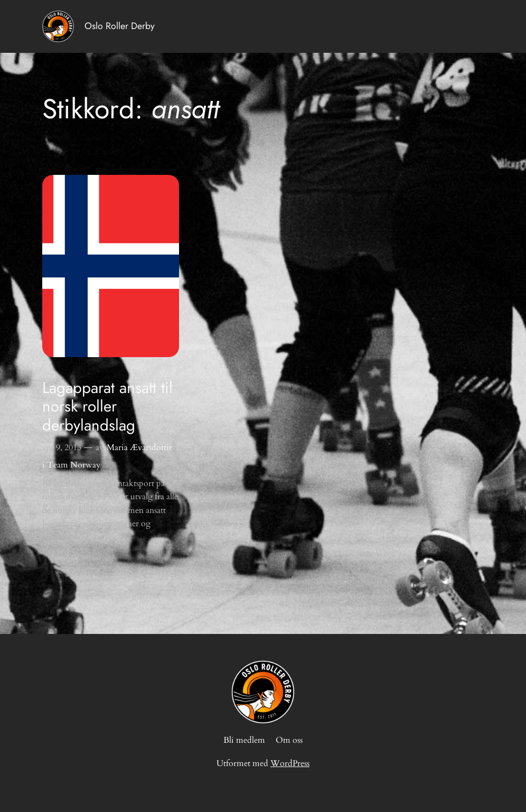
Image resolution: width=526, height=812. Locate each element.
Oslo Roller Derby (120, 26)
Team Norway (74, 465)
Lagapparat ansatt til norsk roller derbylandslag (107, 407)
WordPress (290, 763)
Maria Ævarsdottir (139, 447)
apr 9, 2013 (62, 447)
